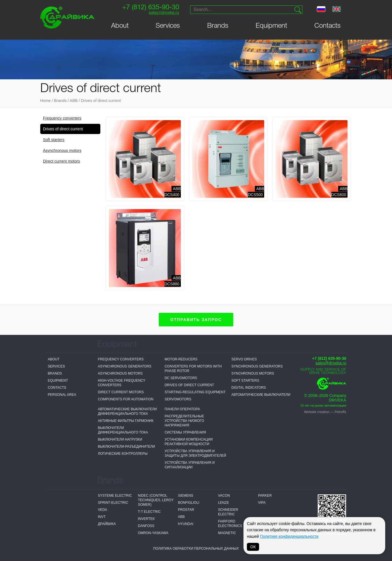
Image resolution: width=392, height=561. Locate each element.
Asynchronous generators (125, 366)
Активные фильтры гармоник (126, 421)
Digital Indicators (249, 388)
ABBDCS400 (173, 192)
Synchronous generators (257, 366)
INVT (102, 517)
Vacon (224, 496)
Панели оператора (182, 409)
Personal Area (62, 395)
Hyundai (186, 524)
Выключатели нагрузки (120, 439)
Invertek (146, 519)
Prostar (186, 510)
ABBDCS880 (173, 281)
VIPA (262, 503)
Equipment (271, 26)
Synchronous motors (253, 373)
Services (168, 26)
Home (45, 101)
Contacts (328, 26)
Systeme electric (115, 496)
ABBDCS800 (340, 192)
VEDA (102, 510)
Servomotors (178, 399)
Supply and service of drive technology (323, 371)
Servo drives (244, 359)
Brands (218, 26)
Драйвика (107, 524)
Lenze (223, 503)
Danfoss (146, 526)
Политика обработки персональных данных (196, 549)
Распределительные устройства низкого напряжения (184, 421)
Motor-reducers (181, 359)
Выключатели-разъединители (126, 447)
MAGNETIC (227, 533)
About (120, 26)
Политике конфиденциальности (289, 536)
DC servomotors (181, 378)
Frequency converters (62, 118)
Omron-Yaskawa (153, 533)
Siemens (186, 496)
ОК (253, 547)
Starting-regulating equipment (195, 392)
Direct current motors (62, 161)
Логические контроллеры (123, 454)
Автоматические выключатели (261, 395)
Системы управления (185, 432)
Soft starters (54, 140)
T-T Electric (149, 512)
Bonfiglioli (189, 503)
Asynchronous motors (62, 150)
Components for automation (126, 399)
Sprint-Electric (113, 503)
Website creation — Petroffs (325, 412)
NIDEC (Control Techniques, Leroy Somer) (156, 500)
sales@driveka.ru (164, 13)
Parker (265, 496)
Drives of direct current (101, 101)
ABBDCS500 (256, 192)
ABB (74, 101)
